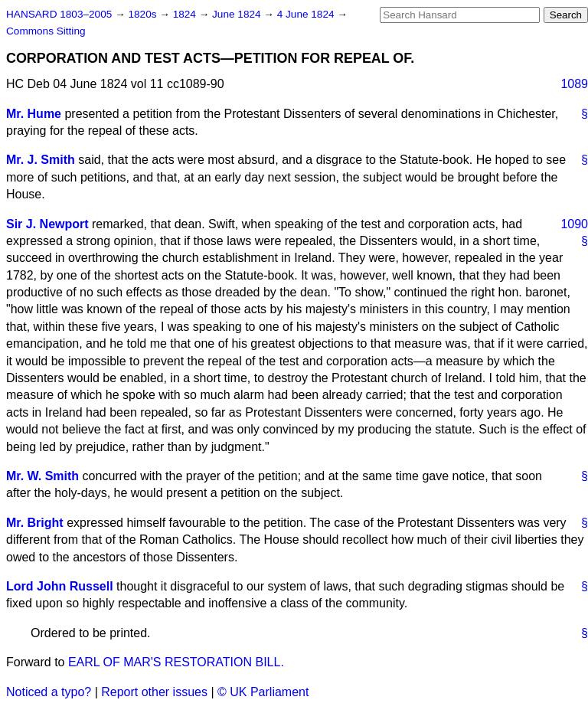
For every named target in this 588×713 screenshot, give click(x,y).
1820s (144, 14)
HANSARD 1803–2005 (59, 14)
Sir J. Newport (47, 224)
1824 (186, 14)
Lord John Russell (60, 586)
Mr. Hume (34, 114)
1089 (574, 84)
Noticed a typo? (49, 692)
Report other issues (154, 692)
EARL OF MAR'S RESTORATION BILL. (176, 662)
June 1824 (238, 14)
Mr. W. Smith (42, 476)
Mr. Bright (35, 523)
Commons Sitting (46, 31)
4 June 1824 (307, 14)
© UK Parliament (263, 692)
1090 (574, 224)
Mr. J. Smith (41, 160)
